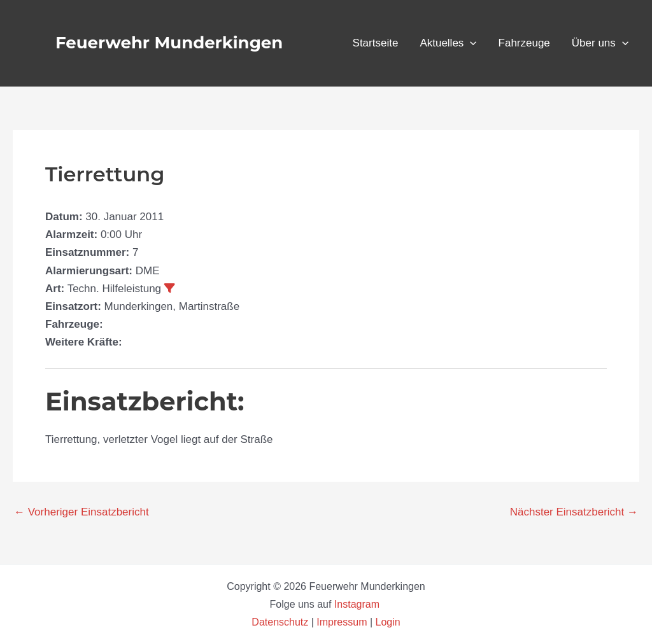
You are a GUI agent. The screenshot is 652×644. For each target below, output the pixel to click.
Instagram (358, 604)
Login (388, 622)
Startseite (376, 43)
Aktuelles (448, 43)
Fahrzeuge (524, 43)
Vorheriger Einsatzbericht (81, 512)
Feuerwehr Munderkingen (169, 43)
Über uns (600, 43)
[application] (470, 43)
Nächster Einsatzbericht (574, 512)
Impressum (342, 622)
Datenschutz (281, 622)
